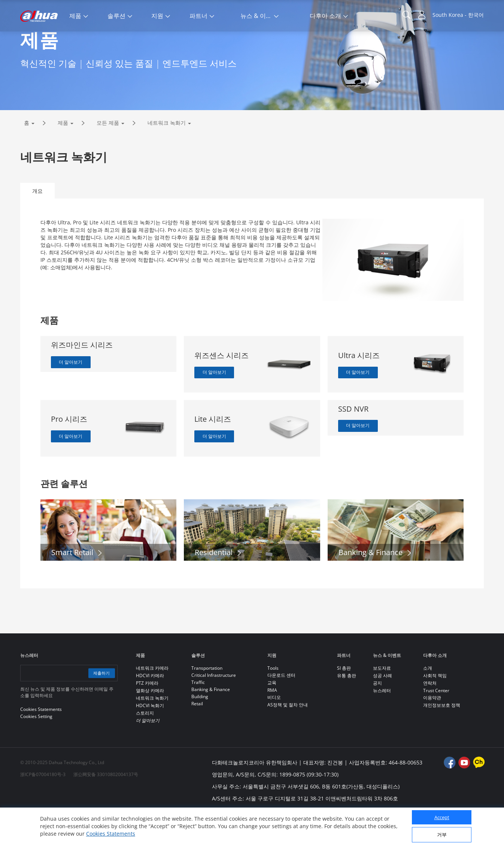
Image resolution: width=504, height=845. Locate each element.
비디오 (274, 729)
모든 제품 (108, 154)
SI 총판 (344, 699)
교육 (272, 714)
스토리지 (145, 744)
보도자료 (382, 699)
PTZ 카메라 (147, 714)
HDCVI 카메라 (150, 707)
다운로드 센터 (281, 707)
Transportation (207, 699)
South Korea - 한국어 (458, 15)
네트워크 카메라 (152, 699)
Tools (273, 699)
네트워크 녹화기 (167, 154)
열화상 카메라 (150, 722)
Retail (197, 735)
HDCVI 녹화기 (150, 737)
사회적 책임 (435, 707)
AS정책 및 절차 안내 (288, 736)
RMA (272, 722)
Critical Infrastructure (214, 707)
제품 (63, 154)
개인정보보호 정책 (442, 737)
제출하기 (100, 704)
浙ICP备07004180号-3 (43, 806)
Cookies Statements (111, 834)
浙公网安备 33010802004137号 (106, 806)
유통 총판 (347, 707)
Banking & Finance (211, 721)
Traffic (198, 714)
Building (200, 728)
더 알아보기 (74, 394)
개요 (37, 222)
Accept (442, 817)
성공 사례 (382, 707)
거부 (442, 835)
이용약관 (432, 729)
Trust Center (436, 722)
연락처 (430, 714)
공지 (377, 714)
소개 (428, 699)
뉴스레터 (382, 722)
